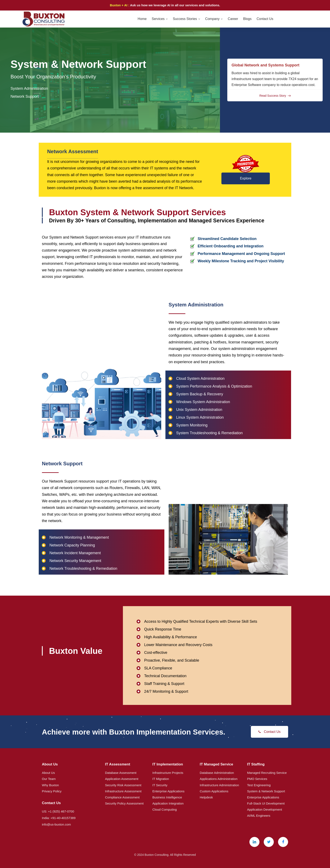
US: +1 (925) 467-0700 (58, 811)
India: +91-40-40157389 (59, 818)
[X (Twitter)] (269, 842)
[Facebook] (283, 842)
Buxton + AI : (120, 5)
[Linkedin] (254, 842)
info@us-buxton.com (56, 824)
